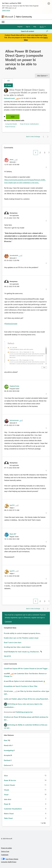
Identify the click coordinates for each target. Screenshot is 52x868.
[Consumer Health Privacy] (26, 862)
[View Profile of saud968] (7, 673)
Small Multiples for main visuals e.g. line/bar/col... (22, 652)
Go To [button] (42, 27)
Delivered (8, 765)
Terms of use (5, 851)
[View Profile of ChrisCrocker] (9, 691)
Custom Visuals (9, 785)
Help (35, 27)
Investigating (9, 750)
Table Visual (8, 818)
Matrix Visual (9, 814)
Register (20, 27)
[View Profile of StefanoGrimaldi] (9, 98)
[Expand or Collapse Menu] (3, 22)
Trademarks (5, 855)
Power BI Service (10, 127)
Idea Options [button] (42, 76)
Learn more (6, 10)
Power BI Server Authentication (29, 124)
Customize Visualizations (13, 809)
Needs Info (8, 745)
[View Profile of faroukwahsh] (14, 255)
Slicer (6, 776)
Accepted (7, 755)
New (13, 117)
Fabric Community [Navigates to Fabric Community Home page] (24, 17)
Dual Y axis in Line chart (13, 642)
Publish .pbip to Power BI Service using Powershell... (30, 699)
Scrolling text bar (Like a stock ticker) (17, 647)
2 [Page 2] (40, 153)
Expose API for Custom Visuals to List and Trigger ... (31, 668)
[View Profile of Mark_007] (13, 534)
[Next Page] (48, 153)
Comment (8, 621)
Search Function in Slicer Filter (27, 686)
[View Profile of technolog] (11, 704)
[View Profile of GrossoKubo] (8, 686)
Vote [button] (9, 85)
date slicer (8, 799)
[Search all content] (35, 31)
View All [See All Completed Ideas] (7, 656)
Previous (38, 823)
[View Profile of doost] (11, 159)
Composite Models (11, 124)
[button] (46, 167)
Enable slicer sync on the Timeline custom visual (21, 638)
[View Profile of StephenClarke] (14, 386)
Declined (7, 760)
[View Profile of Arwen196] (7, 681)
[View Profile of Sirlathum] (7, 717)
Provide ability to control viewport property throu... (23, 633)
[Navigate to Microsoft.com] (7, 17)
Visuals (7, 790)
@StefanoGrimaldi (11, 324)
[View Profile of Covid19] (7, 668)
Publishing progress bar (24, 712)
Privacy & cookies (6, 848)
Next (48, 823)
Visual (6, 795)
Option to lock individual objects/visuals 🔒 (30, 681)
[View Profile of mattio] (6, 699)
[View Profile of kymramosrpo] (14, 420)
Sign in (28, 27)
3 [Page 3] (45, 153)
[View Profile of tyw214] (12, 505)
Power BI (7, 804)
